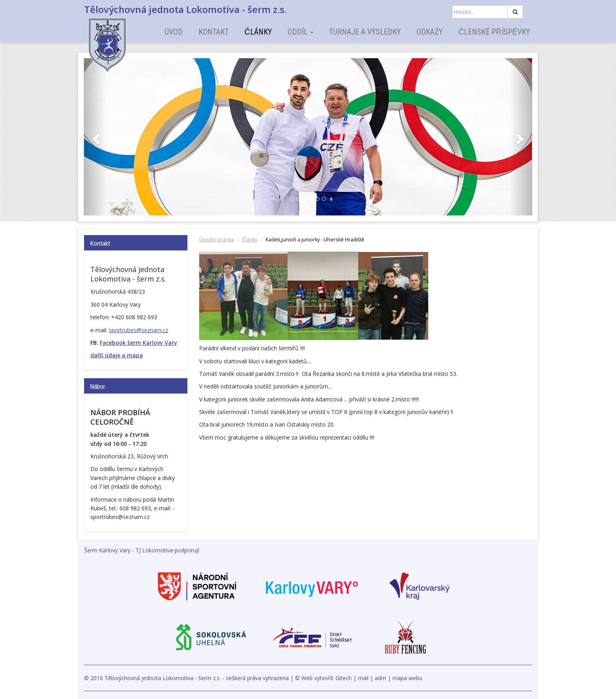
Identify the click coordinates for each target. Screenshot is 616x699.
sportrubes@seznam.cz (138, 330)
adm (380, 678)
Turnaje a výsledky (365, 32)
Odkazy (430, 32)
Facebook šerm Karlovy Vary (138, 343)
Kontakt (214, 32)
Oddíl (301, 32)
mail (363, 678)
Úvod (174, 32)
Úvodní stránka (217, 240)
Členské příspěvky (494, 32)
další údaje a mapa (117, 355)
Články (258, 32)
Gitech (344, 678)
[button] (95, 137)
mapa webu (407, 678)
